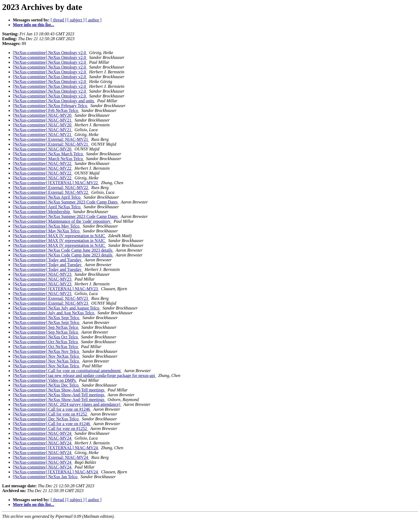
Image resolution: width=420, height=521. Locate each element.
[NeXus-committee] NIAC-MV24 (43, 433)
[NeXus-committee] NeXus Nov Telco (46, 351)
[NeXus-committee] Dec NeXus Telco (46, 419)
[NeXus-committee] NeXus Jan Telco (46, 477)
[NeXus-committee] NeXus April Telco (47, 197)
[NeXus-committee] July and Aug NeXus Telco (54, 313)
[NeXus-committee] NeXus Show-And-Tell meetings (59, 390)
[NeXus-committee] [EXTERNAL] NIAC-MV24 (56, 448)
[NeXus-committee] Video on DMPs (45, 380)
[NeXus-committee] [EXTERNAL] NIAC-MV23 (56, 289)
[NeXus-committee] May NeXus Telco (47, 231)
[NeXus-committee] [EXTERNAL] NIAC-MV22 (56, 183)
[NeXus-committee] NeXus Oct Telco (46, 337)
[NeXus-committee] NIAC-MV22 (43, 163)
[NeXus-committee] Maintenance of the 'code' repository (62, 221)
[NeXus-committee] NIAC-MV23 (43, 274)
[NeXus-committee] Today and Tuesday (48, 260)
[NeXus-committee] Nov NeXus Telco (46, 356)
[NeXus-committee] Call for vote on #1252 (50, 414)
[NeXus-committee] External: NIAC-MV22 (51, 188)
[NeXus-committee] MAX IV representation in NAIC (59, 236)
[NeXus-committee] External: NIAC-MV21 (51, 139)
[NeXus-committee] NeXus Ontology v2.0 (50, 53)
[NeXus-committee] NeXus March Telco (48, 154)
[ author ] (94, 20)
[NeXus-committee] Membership (42, 212)
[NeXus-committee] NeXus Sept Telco (47, 318)
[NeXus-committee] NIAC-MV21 (43, 120)
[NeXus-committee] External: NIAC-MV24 (51, 457)
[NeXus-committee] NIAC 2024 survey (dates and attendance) (67, 404)
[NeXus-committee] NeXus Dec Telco (46, 385)
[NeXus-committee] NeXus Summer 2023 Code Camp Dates (66, 202)
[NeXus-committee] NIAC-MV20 (43, 115)
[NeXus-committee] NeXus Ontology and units (54, 101)
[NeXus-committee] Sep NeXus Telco (46, 327)
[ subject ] (76, 20)
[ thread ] (59, 20)
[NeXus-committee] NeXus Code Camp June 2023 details (63, 250)
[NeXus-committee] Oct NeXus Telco (46, 342)
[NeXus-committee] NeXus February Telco (50, 106)
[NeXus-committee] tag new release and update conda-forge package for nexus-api (85, 375)
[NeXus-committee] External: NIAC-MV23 (51, 298)
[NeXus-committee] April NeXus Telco (47, 207)
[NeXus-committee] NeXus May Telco (47, 226)
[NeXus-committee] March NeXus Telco (48, 159)
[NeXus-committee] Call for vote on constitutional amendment (67, 371)
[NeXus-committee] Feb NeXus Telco (46, 110)
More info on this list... (33, 25)
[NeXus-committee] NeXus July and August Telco (57, 308)
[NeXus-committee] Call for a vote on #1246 (52, 409)
